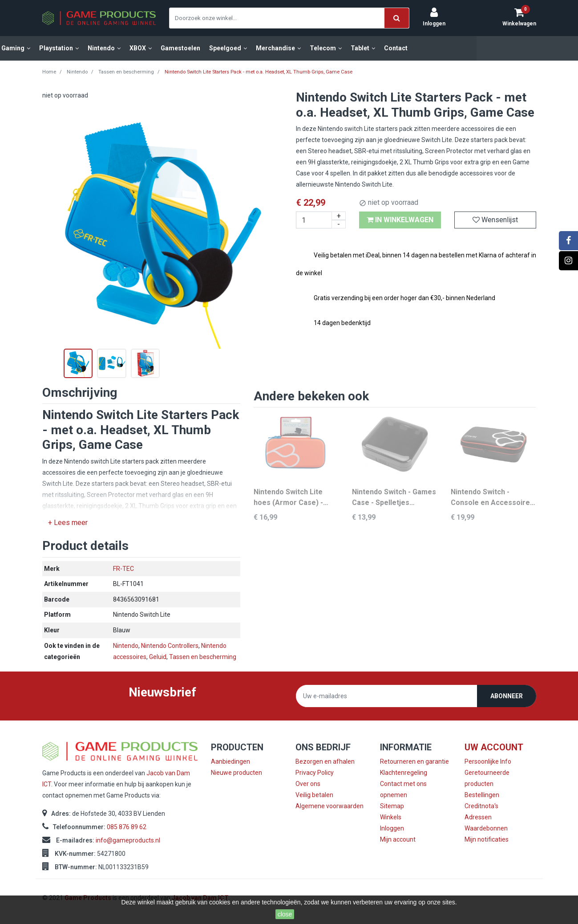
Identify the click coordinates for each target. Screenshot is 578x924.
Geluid (158, 657)
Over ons (308, 784)
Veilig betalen (314, 795)
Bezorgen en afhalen (325, 761)
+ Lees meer (68, 523)
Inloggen (392, 828)
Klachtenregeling (404, 773)
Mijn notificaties (487, 839)
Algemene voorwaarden (329, 806)
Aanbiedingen (230, 761)
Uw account (494, 747)
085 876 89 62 (127, 827)
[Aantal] (321, 220)
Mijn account (398, 839)
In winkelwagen (400, 220)
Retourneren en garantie (414, 761)
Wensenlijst (495, 220)
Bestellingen (482, 795)
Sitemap (392, 806)
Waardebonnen (486, 828)
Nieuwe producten (236, 773)
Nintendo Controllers (170, 646)
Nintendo (126, 646)
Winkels (391, 817)
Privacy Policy (315, 773)
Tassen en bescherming (203, 657)
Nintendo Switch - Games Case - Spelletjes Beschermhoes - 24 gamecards (394, 498)
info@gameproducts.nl (128, 840)
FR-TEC (123, 569)
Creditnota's (481, 806)
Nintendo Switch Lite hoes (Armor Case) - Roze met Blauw (288, 498)
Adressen (478, 817)
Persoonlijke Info (488, 761)
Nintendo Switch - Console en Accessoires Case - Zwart (492, 498)
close (285, 914)
